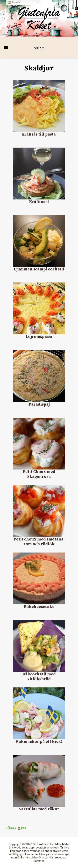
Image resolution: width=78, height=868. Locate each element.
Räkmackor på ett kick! (39, 742)
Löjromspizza (39, 337)
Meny (39, 48)
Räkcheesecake (39, 607)
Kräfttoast (39, 202)
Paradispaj (39, 404)
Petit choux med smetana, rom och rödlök (39, 542)
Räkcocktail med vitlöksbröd (39, 677)
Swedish (15, 2)
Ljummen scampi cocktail (39, 269)
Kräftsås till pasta (39, 134)
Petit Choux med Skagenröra (39, 474)
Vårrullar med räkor (39, 809)
